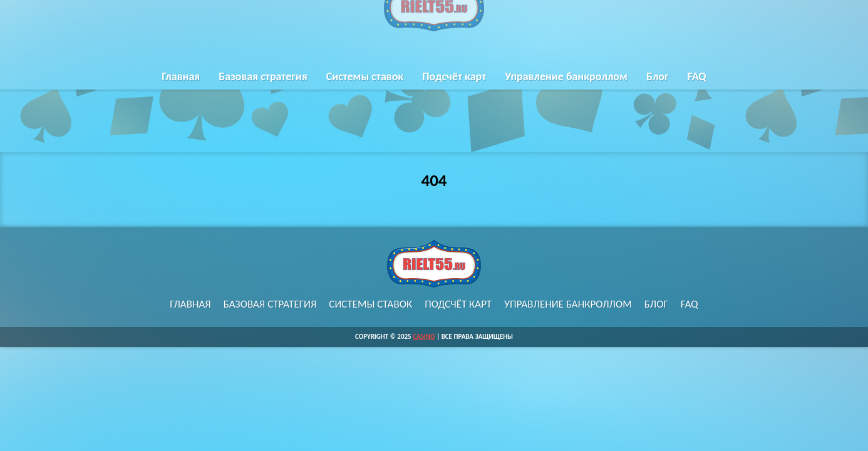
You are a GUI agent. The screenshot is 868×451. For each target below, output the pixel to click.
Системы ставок (365, 77)
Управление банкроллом (566, 77)
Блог (658, 77)
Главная (181, 77)
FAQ (696, 77)
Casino (424, 337)
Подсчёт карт (454, 77)
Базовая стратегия (263, 77)
